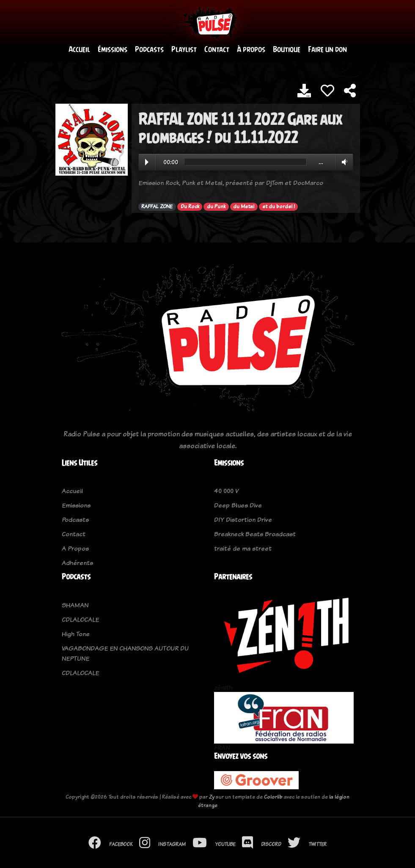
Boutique (287, 49)
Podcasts (149, 49)
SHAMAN (75, 605)
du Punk (216, 207)
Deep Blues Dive (238, 505)
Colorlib (273, 797)
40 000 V (226, 491)
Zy (212, 797)
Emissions (76, 505)
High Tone (76, 634)
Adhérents (77, 563)
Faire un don (327, 49)
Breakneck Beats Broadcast (255, 534)
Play (147, 162)
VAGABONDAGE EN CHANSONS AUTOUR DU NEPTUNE (125, 653)
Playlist (184, 49)
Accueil (79, 49)
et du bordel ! (279, 207)
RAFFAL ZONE (157, 207)
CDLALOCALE (80, 619)
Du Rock (190, 207)
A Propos (75, 548)
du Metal (244, 207)
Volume (343, 162)
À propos (251, 49)
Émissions (113, 49)
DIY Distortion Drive (243, 519)
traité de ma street (243, 548)
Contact (217, 49)
